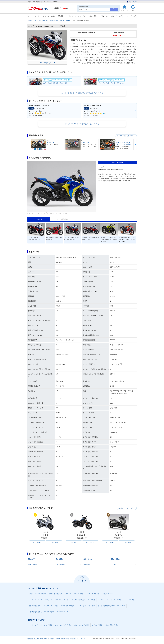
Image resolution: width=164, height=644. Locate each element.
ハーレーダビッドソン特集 (86, 606)
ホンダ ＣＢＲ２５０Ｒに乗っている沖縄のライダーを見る (82, 93)
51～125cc (60, 559)
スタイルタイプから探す (63, 625)
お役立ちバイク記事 (56, 594)
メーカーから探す (46, 625)
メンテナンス (83, 16)
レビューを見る (54, 542)
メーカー (38, 16)
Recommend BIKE (63, 612)
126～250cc (88, 559)
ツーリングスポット (93, 594)
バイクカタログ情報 (68, 606)
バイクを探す (37, 542)
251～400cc (115, 559)
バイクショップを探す (82, 625)
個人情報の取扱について (41, 639)
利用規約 (30, 639)
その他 (113, 564)
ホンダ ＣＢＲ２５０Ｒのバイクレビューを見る (82, 124)
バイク (31, 16)
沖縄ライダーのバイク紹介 (38, 594)
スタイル (46, 16)
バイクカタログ (116, 16)
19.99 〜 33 (119, 36)
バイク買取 (93, 16)
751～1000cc (61, 564)
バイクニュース (103, 600)
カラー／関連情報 (62, 219)
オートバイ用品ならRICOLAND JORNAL (111, 606)
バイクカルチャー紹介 (51, 606)
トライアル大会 (129, 600)
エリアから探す (97, 625)
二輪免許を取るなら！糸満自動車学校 (41, 612)
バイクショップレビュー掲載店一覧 (41, 600)
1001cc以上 (88, 564)
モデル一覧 (39, 219)
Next (135, 144)
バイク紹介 (91, 600)
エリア (53, 16)
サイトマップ (132, 2)
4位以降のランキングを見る (126, 508)
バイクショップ (71, 16)
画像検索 (61, 16)
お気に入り (125, 10)
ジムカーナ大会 (116, 600)
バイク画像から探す (112, 625)
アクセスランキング (62, 600)
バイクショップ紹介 (78, 600)
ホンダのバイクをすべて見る (126, 136)
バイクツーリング (130, 16)
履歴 (133, 10)
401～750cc (33, 564)
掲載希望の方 (65, 639)
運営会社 (73, 639)
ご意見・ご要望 (55, 639)
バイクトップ (33, 625)
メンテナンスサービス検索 (74, 594)
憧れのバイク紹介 (35, 606)
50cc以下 (32, 559)
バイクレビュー (104, 16)
